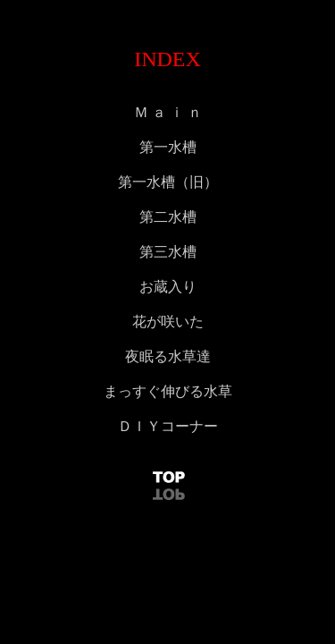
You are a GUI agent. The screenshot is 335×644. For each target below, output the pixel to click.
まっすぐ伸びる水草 (168, 391)
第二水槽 (168, 217)
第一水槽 (168, 147)
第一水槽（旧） (168, 182)
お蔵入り (168, 287)
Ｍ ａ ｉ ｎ (168, 112)
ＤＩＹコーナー (168, 426)
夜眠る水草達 (168, 356)
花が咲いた (168, 322)
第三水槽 (168, 252)
